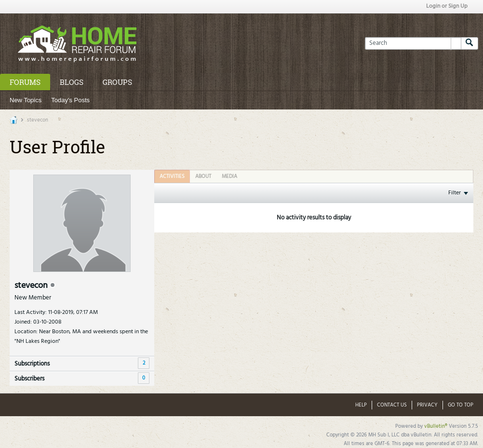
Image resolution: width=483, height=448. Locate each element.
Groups (117, 82)
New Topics (26, 100)
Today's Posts (70, 100)
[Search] (413, 43)
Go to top (461, 405)
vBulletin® (436, 426)
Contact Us (392, 405)
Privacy (427, 405)
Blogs (72, 82)
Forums (25, 82)
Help (361, 405)
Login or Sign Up (447, 6)
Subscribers (29, 379)
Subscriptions (32, 364)
